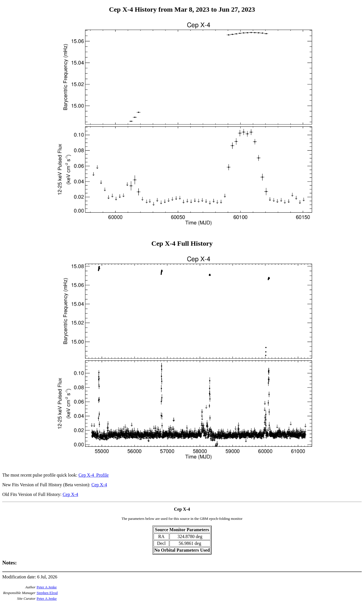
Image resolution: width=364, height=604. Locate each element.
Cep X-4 (99, 485)
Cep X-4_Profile (94, 475)
